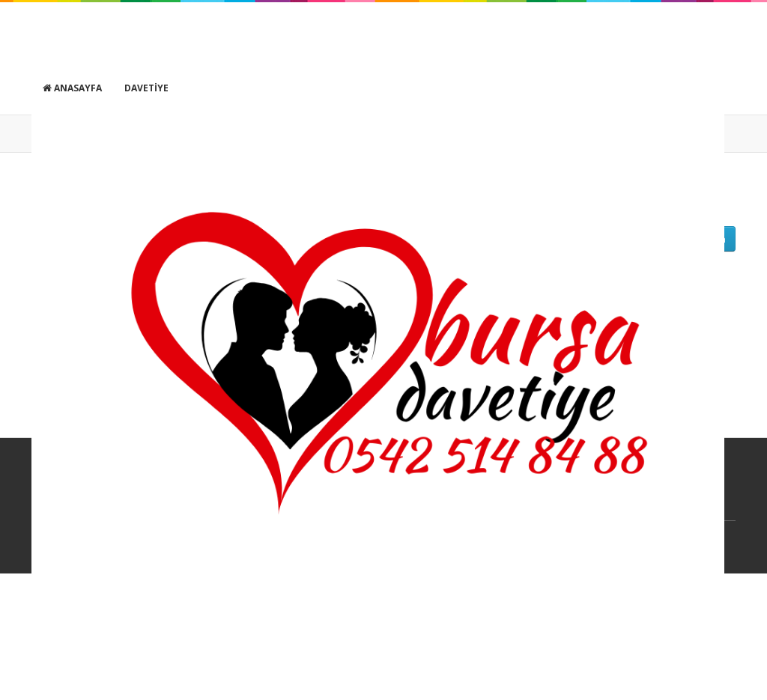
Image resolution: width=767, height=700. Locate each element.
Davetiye (146, 88)
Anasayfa (72, 88)
